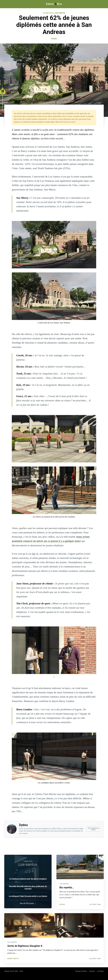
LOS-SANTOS (60, 13)
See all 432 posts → (28, 903)
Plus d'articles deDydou (93, 829)
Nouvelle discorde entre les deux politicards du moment (28, 887)
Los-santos (28, 864)
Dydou (54, 39)
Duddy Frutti (13, 958)
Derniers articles (81, 971)
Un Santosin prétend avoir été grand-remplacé (28, 878)
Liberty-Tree (8, 971)
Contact (92, 971)
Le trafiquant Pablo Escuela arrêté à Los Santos (28, 895)
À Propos (101, 971)
